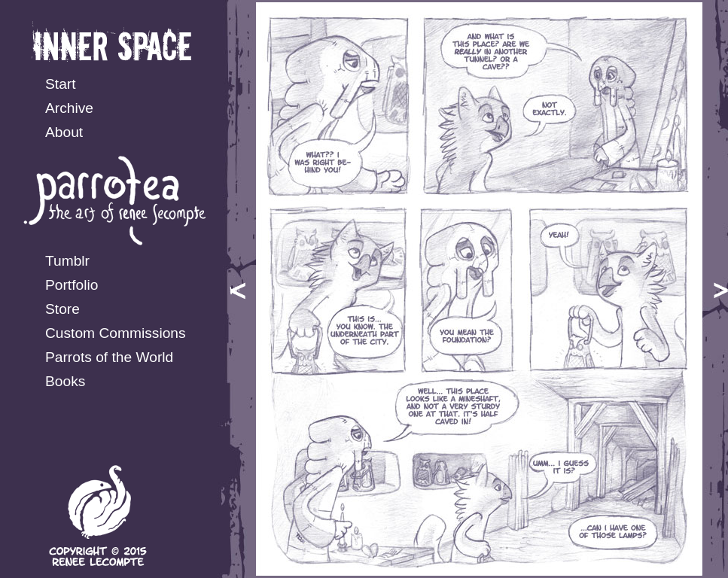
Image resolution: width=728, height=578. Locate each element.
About (64, 132)
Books (65, 381)
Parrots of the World (109, 357)
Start (61, 84)
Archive (69, 108)
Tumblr (67, 261)
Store (62, 309)
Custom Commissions (116, 333)
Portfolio (72, 285)
